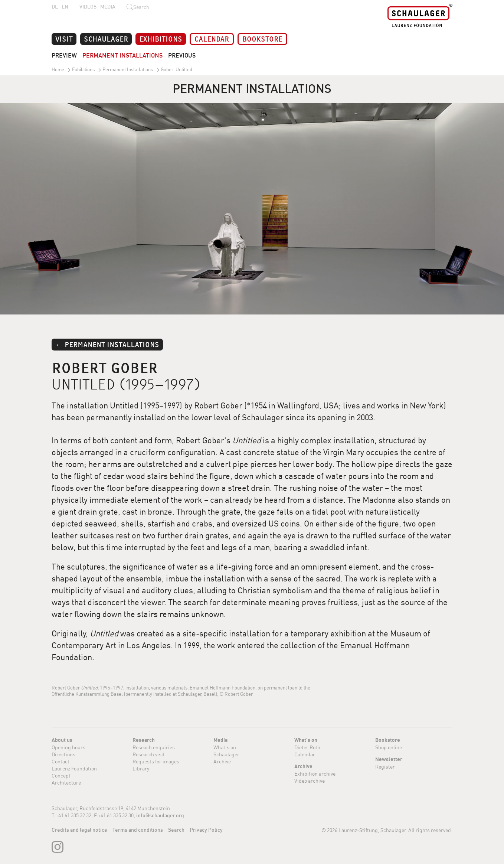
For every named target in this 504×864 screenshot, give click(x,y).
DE (55, 7)
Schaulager (106, 38)
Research (144, 740)
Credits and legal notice (79, 830)
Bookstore (262, 38)
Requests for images (156, 761)
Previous (182, 55)
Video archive (310, 781)
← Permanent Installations (107, 344)
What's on (225, 747)
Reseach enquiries (154, 747)
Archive (222, 761)
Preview (64, 55)
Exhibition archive (315, 774)
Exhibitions (161, 38)
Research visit (149, 754)
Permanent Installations (122, 55)
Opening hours (68, 747)
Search (176, 830)
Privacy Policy (206, 830)
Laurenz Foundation (74, 768)
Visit (64, 38)
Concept (61, 775)
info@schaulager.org (160, 815)
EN (65, 7)
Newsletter (389, 759)
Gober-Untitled (176, 69)
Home (58, 69)
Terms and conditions (138, 830)
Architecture (66, 783)
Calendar (212, 38)
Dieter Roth (307, 747)
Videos (88, 7)
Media (108, 7)
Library (141, 768)
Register (385, 767)
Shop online (389, 747)
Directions (63, 754)
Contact (60, 761)
